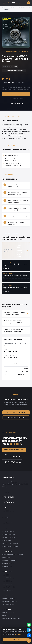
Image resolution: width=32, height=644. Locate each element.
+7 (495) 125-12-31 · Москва (16, 99)
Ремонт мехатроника (8, 514)
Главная (4, 8)
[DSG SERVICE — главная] (16, 3)
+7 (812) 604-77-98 (8, 502)
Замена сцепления (7, 517)
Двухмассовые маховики (9, 561)
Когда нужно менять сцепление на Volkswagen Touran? (15, 314)
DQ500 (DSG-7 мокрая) (8, 537)
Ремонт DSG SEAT (7, 584)
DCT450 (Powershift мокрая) (10, 546)
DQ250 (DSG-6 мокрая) (8, 534)
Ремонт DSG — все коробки (10, 511)
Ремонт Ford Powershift (8, 587)
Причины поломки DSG (8, 598)
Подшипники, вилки (7, 567)
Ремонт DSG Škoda (7, 581)
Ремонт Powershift (7, 523)
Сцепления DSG (6, 558)
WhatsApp (16, 363)
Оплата (4, 616)
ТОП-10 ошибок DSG (8, 604)
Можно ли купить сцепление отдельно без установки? (13, 330)
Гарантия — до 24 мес (8, 613)
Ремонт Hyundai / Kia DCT (9, 590)
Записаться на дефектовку (14, 450)
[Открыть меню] (4, 3)
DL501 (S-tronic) (6, 540)
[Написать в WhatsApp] (29, 625)
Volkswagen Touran (24, 8)
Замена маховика (7, 520)
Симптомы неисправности (9, 601)
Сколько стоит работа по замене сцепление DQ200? (13, 322)
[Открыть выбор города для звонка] (29, 3)
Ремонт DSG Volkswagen (9, 578)
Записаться (16, 94)
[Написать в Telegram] (29, 630)
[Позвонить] (29, 641)
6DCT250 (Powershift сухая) (10, 543)
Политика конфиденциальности (11, 619)
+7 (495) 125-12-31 (8, 497)
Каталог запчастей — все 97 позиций (12, 555)
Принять (16, 639)
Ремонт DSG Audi (7, 575)
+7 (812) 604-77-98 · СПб (16, 104)
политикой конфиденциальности (12, 635)
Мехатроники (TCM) (8, 564)
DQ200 (12, 125)
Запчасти (13, 8)
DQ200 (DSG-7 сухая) (8, 531)
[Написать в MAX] (29, 635)
